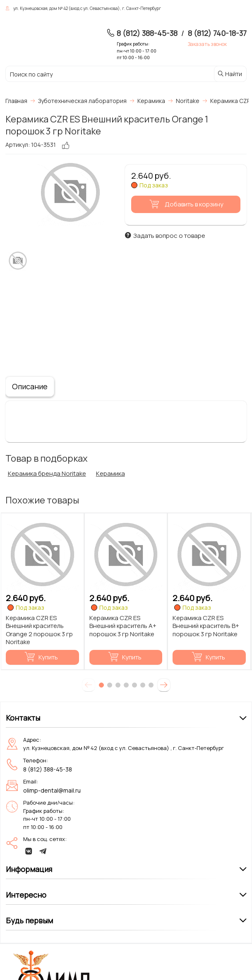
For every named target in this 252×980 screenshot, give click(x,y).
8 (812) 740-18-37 (217, 33)
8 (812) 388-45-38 (147, 33)
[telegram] (43, 851)
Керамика (110, 473)
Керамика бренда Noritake (47, 473)
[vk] (29, 851)
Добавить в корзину (185, 204)
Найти (229, 74)
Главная (16, 101)
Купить (41, 657)
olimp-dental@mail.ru (52, 790)
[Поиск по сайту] (90, 74)
